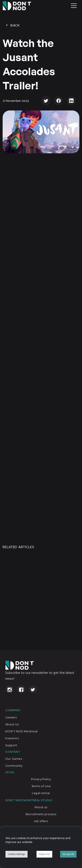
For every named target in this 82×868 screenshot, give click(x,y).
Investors (12, 738)
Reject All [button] (44, 854)
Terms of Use (41, 786)
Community (14, 766)
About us (41, 807)
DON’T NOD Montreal (21, 731)
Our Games (14, 759)
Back (12, 25)
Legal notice (41, 793)
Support (11, 745)
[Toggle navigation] (74, 6)
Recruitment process (41, 814)
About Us (12, 724)
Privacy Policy (41, 779)
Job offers (41, 821)
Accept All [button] (68, 854)
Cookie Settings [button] (17, 854)
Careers (11, 717)
